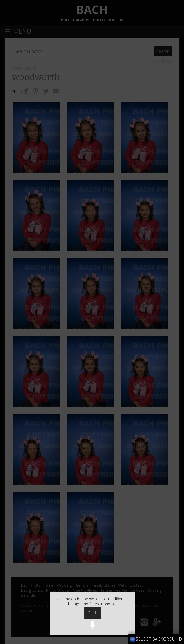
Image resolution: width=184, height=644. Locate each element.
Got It (92, 613)
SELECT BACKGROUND (156, 639)
